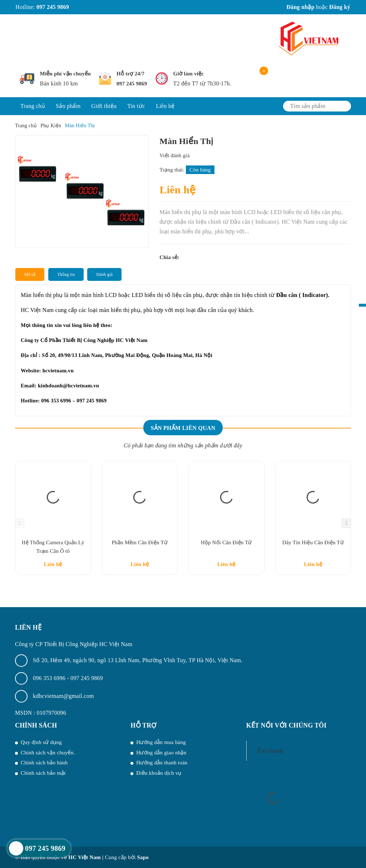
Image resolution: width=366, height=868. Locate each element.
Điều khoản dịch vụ (159, 773)
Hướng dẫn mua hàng (161, 742)
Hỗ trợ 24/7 (130, 74)
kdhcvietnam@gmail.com (63, 696)
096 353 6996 (50, 678)
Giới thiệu (104, 106)
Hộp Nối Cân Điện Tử (226, 542)
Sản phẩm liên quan (183, 428)
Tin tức (136, 106)
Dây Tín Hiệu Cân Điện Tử (313, 542)
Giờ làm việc (189, 74)
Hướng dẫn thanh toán (162, 763)
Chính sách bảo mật (43, 773)
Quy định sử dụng (41, 742)
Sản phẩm (68, 106)
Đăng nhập (300, 7)
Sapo (143, 857)
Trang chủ (33, 106)
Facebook (270, 751)
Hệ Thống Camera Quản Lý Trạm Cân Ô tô (53, 547)
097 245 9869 (53, 7)
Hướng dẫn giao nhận (161, 753)
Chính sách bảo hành (44, 763)
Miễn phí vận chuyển (66, 74)
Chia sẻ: (169, 257)
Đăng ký (340, 7)
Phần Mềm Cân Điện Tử (140, 542)
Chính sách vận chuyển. (48, 753)
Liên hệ (165, 106)
